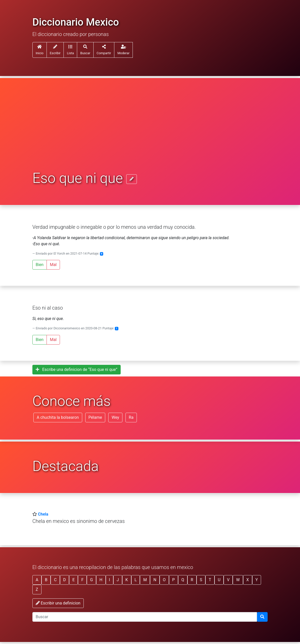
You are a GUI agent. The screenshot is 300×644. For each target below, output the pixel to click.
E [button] (73, 580)
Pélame (95, 417)
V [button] (228, 580)
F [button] (82, 580)
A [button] (37, 580)
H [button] (101, 580)
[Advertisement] (150, 132)
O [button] (164, 580)
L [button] (136, 580)
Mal (53, 265)
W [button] (238, 580)
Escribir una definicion (58, 603)
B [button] (46, 580)
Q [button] (183, 580)
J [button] (118, 580)
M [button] (145, 580)
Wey (115, 417)
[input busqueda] (145, 617)
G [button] (91, 580)
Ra (131, 417)
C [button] (55, 580)
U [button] (219, 580)
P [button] (174, 580)
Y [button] (257, 580)
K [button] (127, 580)
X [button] (248, 580)
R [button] (192, 580)
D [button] (65, 580)
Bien (40, 265)
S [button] (201, 580)
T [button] (210, 580)
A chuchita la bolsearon (58, 417)
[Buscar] (262, 617)
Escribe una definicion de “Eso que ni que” (77, 370)
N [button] (155, 580)
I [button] (110, 580)
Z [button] (37, 589)
